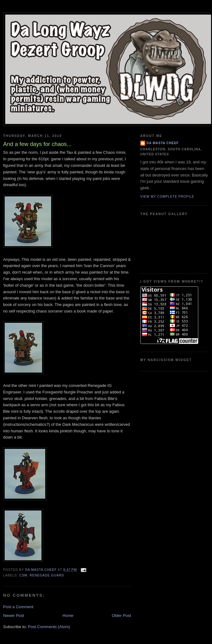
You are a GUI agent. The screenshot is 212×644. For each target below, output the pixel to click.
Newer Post (14, 616)
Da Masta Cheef (163, 143)
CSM (23, 575)
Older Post (121, 616)
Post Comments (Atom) (49, 627)
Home (68, 616)
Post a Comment (18, 607)
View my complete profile (167, 197)
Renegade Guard (47, 575)
